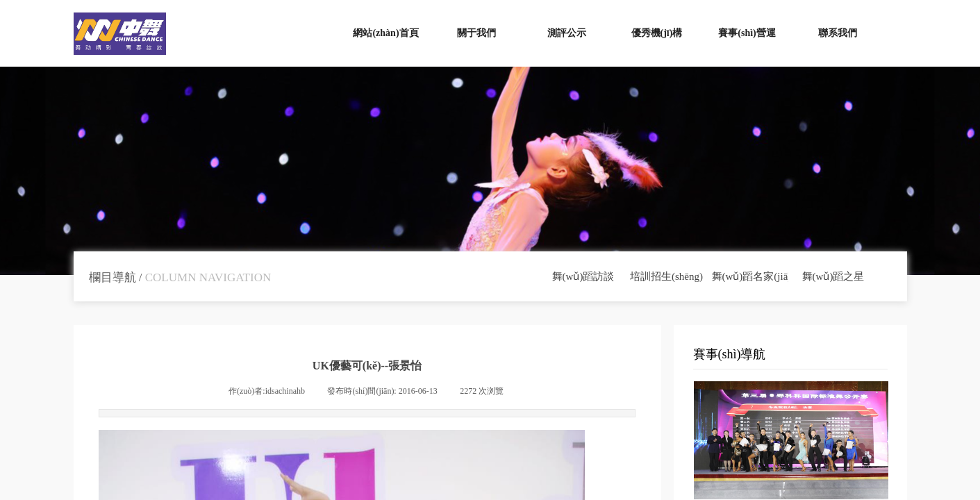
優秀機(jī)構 (657, 33)
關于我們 (476, 33)
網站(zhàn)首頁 (385, 33)
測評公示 (567, 33)
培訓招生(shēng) (666, 276)
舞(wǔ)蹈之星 (833, 276)
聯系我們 (838, 33)
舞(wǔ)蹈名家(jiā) (750, 276)
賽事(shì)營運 (747, 33)
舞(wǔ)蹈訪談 (583, 276)
